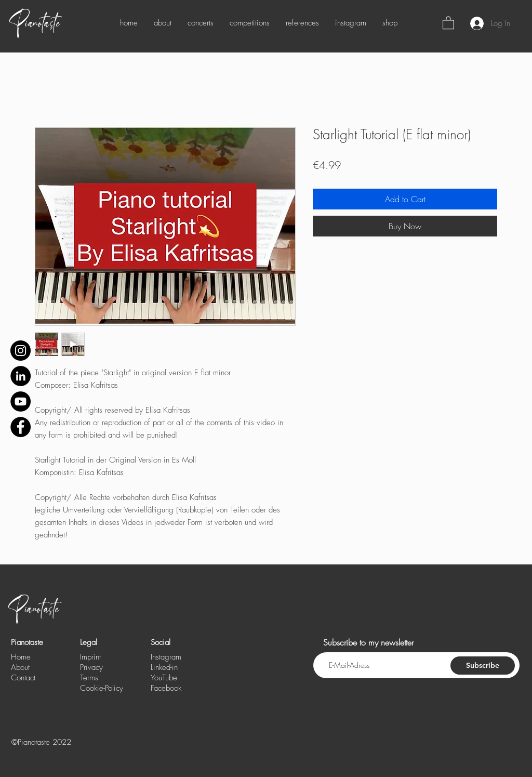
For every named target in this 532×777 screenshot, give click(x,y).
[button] (448, 22)
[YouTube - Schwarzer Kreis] (21, 401)
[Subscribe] (483, 666)
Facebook (166, 688)
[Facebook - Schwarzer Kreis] (21, 427)
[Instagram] (21, 351)
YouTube (164, 678)
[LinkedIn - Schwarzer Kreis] (21, 376)
